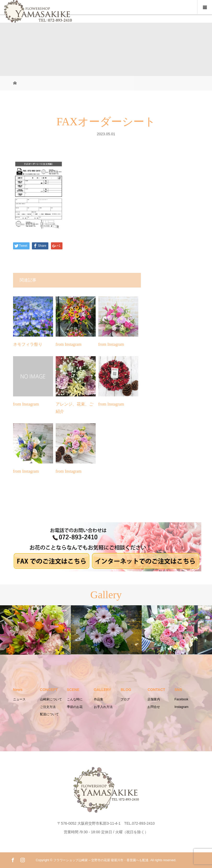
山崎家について (51, 699)
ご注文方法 (48, 707)
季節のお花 (75, 707)
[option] (35, 630)
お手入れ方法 (103, 707)
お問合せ (154, 707)
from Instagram (69, 344)
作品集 (99, 699)
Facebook (181, 699)
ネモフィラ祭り (28, 344)
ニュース (19, 699)
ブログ (125, 699)
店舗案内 (154, 699)
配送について (49, 714)
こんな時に (75, 699)
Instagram (181, 707)
